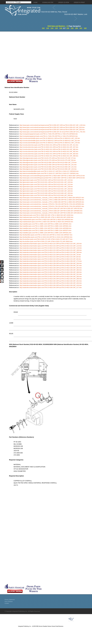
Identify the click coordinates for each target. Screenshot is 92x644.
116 (61, 28)
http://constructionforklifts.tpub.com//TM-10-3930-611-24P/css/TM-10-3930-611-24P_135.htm (50, 138)
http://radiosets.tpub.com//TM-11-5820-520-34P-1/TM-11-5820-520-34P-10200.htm (46, 215)
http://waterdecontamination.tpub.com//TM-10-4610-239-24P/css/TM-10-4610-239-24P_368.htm (51, 272)
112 (43, 28)
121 (81, 28)
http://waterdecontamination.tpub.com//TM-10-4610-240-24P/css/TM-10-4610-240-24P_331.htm (51, 274)
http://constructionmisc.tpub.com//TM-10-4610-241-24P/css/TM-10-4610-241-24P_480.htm (49, 149)
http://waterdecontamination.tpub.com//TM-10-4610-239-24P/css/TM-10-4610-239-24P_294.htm (51, 263)
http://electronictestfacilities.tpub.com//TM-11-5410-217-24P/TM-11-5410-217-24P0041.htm (49, 173)
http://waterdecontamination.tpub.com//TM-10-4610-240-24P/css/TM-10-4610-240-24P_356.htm (51, 277)
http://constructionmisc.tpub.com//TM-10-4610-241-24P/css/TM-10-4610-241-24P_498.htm (49, 156)
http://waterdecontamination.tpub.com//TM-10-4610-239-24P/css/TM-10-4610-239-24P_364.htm (51, 268)
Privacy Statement (10, 600)
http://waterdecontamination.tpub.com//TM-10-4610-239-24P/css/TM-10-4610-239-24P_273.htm (51, 261)
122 (85, 28)
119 (72, 28)
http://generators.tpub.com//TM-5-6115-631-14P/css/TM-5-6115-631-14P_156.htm (46, 189)
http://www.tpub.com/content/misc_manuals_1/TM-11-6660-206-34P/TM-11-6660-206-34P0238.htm (52, 200)
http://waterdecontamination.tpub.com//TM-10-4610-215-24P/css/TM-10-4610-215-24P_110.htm (51, 246)
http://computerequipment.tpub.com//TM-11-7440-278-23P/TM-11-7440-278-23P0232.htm (49, 136)
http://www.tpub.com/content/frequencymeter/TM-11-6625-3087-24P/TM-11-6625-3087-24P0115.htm (52, 176)
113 (48, 28)
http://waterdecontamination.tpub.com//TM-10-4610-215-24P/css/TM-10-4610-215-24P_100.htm (51, 244)
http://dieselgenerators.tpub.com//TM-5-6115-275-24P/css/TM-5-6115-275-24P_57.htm (48, 158)
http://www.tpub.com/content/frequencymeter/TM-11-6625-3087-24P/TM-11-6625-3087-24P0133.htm (52, 178)
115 (56, 28)
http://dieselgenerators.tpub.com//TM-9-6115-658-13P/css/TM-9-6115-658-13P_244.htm (48, 169)
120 (76, 28)
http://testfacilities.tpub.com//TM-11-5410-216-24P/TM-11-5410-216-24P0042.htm (46, 237)
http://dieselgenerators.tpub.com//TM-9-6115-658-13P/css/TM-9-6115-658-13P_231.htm (48, 165)
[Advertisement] (21, 53)
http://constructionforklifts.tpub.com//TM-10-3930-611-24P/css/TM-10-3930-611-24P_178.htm (50, 143)
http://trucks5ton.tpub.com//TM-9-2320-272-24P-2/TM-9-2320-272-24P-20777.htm (46, 239)
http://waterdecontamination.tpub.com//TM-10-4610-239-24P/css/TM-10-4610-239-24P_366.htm (51, 270)
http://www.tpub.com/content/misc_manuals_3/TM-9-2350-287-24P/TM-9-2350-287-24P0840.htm (51, 211)
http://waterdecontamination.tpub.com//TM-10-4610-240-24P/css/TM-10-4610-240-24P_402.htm (51, 281)
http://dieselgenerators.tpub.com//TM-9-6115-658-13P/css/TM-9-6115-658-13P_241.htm (48, 167)
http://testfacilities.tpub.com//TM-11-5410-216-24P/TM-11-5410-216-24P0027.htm (46, 235)
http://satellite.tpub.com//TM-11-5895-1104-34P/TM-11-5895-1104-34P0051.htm (45, 224)
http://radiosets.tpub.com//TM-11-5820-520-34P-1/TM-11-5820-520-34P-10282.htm (46, 217)
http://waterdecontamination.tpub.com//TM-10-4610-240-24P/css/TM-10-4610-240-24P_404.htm (51, 283)
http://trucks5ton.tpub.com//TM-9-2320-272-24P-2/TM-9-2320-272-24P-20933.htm (46, 241)
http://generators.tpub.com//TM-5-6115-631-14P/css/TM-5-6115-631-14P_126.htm (46, 182)
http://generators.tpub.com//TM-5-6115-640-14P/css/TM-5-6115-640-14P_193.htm (46, 193)
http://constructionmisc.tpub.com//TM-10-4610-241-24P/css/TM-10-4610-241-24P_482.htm (49, 151)
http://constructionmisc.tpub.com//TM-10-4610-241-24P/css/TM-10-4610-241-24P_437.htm (49, 147)
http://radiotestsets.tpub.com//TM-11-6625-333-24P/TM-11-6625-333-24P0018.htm (46, 222)
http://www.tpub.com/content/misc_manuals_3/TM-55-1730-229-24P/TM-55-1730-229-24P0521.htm (52, 206)
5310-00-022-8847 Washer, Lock (76, 14)
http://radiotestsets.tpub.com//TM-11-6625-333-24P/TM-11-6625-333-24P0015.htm (46, 220)
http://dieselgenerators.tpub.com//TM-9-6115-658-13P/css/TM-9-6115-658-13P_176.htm (48, 162)
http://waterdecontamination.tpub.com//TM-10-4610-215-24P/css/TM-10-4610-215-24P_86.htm (50, 259)
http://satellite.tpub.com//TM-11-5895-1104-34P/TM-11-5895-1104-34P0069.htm (45, 228)
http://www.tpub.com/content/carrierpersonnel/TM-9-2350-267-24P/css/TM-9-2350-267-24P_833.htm (52, 127)
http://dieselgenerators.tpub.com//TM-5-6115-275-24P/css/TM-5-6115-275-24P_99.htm (48, 160)
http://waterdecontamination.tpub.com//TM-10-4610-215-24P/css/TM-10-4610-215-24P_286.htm (51, 252)
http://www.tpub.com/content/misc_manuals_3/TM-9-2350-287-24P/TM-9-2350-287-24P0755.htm (51, 208)
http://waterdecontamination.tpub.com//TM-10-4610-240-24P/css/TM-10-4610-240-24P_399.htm (51, 279)
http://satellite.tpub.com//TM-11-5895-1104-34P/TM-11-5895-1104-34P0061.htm (45, 226)
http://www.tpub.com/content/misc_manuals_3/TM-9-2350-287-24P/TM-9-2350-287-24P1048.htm (51, 213)
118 (68, 28)
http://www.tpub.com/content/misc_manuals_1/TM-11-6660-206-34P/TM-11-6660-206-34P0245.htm (52, 202)
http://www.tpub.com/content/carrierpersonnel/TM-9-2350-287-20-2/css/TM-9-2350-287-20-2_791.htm (52, 132)
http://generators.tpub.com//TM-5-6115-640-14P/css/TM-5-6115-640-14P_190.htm (46, 191)
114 (52, 28)
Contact (7, 603)
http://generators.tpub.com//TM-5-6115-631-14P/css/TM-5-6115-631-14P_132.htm (46, 184)
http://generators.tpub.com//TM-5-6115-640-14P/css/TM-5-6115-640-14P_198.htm (46, 195)
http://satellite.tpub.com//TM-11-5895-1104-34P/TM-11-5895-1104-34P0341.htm (45, 233)
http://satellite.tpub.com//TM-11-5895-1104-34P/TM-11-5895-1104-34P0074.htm (45, 230)
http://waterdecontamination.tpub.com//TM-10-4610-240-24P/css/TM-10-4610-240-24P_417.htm (51, 287)
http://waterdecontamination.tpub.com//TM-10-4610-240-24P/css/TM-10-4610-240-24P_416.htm (51, 285)
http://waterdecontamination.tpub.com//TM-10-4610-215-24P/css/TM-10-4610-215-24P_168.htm (51, 250)
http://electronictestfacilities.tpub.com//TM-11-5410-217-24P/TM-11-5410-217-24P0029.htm (49, 171)
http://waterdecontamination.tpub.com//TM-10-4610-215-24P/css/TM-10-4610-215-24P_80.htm (50, 257)
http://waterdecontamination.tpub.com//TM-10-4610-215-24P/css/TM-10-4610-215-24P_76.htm (50, 255)
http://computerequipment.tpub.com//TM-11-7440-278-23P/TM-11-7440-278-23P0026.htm (49, 134)
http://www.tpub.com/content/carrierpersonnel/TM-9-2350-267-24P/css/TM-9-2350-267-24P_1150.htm (52, 125)
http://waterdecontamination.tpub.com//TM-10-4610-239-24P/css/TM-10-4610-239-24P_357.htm (51, 266)
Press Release (9, 601)
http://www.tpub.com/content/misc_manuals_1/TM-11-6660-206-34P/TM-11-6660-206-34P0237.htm (52, 198)
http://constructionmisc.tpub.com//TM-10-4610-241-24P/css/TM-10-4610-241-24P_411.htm (49, 145)
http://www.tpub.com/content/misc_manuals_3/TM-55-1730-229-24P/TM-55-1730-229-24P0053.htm (52, 204)
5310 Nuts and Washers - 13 (58, 26)
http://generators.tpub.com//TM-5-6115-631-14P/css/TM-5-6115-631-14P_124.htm (46, 180)
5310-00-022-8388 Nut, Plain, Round (54, 12)
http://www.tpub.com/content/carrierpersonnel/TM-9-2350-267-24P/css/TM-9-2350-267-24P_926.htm (52, 130)
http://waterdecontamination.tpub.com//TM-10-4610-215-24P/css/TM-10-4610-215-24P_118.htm (51, 248)
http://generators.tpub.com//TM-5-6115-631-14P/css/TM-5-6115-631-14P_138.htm (46, 187)
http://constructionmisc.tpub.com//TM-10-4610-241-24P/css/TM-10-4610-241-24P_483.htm (49, 154)
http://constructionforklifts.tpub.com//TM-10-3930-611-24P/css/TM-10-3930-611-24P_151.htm (50, 141)
